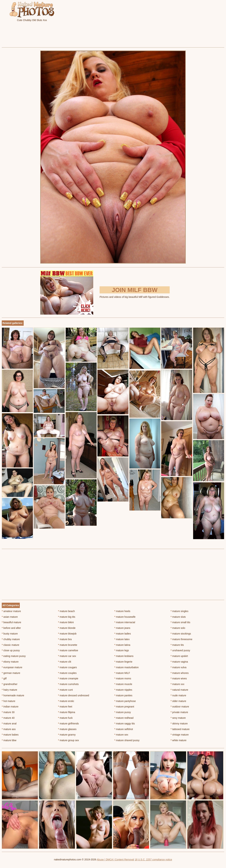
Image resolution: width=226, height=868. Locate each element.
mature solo (178, 628)
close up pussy (11, 650)
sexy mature (178, 718)
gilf (4, 678)
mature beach (66, 611)
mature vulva (179, 667)
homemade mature (13, 695)
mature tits (177, 645)
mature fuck (65, 718)
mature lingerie (123, 662)
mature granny (67, 735)
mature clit (65, 662)
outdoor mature (180, 707)
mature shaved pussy (127, 740)
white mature (179, 740)
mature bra (65, 639)
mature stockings (181, 634)
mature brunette (68, 645)
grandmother (10, 684)
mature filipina (67, 712)
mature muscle (123, 684)
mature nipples (123, 690)
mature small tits (180, 622)
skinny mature (179, 724)
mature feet (65, 707)
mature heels (122, 611)
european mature (12, 667)
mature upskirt (179, 656)
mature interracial (125, 622)
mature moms (123, 678)
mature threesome (181, 639)
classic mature (11, 645)
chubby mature (11, 639)
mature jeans (122, 628)
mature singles (179, 611)
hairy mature (9, 690)
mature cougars (68, 667)
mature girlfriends (69, 724)
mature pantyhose (125, 701)
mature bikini (66, 622)
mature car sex (67, 656)
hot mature (8, 701)
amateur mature (11, 611)
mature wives (179, 678)
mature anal (9, 724)
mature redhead (124, 718)
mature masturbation (127, 667)
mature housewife (125, 617)
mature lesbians (124, 656)
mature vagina (179, 662)
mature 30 (8, 712)
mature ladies (123, 634)
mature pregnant (124, 707)
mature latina (122, 645)
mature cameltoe (68, 650)
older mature (178, 701)
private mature (179, 712)
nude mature (178, 695)
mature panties (123, 695)
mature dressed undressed (74, 695)
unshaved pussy (180, 650)
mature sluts (178, 617)
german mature (11, 673)
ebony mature (10, 662)
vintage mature (180, 735)
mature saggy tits (125, 724)
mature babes (10, 735)
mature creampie (68, 678)
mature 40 (8, 718)
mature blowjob (67, 634)
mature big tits (67, 617)
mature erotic (66, 701)
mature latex (122, 639)
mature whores (180, 673)
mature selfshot (124, 729)
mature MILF (122, 673)
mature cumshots (68, 684)
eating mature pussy (14, 656)
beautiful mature (11, 622)
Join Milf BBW (135, 290)
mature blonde (67, 628)
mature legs (122, 650)
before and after (11, 628)
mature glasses (67, 729)
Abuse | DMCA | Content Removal (115, 860)
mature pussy (123, 712)
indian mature (10, 707)
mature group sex (69, 740)
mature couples (67, 673)
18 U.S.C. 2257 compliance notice (153, 860)
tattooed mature (180, 729)
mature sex (121, 735)
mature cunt (65, 690)
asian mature (10, 617)
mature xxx (177, 684)
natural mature (179, 690)
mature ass (9, 729)
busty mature (10, 634)
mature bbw (9, 740)
